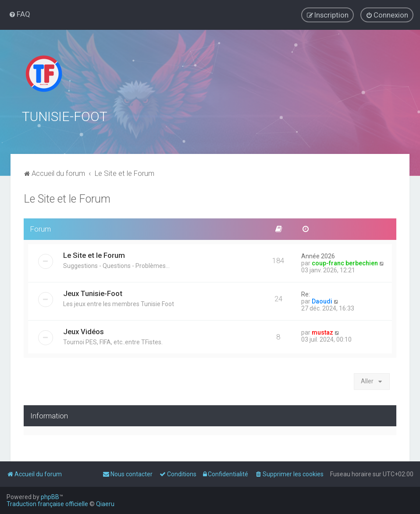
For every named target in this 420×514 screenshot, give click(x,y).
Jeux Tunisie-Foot (93, 293)
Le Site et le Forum (67, 198)
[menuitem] (20, 14)
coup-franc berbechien (345, 263)
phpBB (50, 497)
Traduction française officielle (47, 504)
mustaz (322, 332)
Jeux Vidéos (84, 331)
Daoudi (322, 301)
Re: (306, 294)
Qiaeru (105, 504)
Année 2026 (318, 256)
